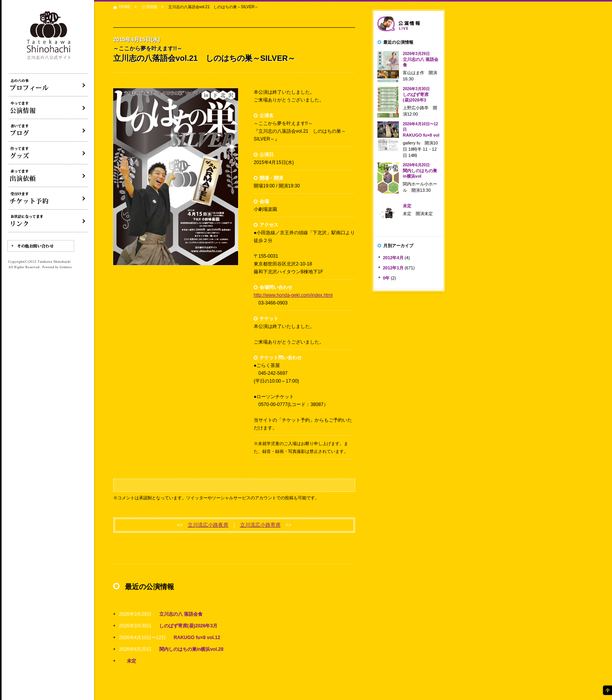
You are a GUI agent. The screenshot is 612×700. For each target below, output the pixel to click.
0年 (386, 278)
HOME (125, 7)
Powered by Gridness (57, 267)
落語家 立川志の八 (49, 36)
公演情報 (149, 7)
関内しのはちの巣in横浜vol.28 (191, 649)
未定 (132, 661)
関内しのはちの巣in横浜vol (420, 171)
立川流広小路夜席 (208, 525)
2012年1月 (393, 268)
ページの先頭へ (607, 690)
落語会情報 (409, 24)
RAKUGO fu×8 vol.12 (197, 638)
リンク (48, 221)
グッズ (48, 153)
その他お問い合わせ (41, 246)
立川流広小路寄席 (260, 525)
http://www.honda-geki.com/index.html (293, 295)
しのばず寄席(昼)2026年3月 (188, 626)
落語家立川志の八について (48, 85)
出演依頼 (48, 176)
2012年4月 (393, 258)
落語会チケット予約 (48, 198)
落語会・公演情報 (48, 108)
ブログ (48, 130)
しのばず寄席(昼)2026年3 (416, 94)
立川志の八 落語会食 (181, 614)
